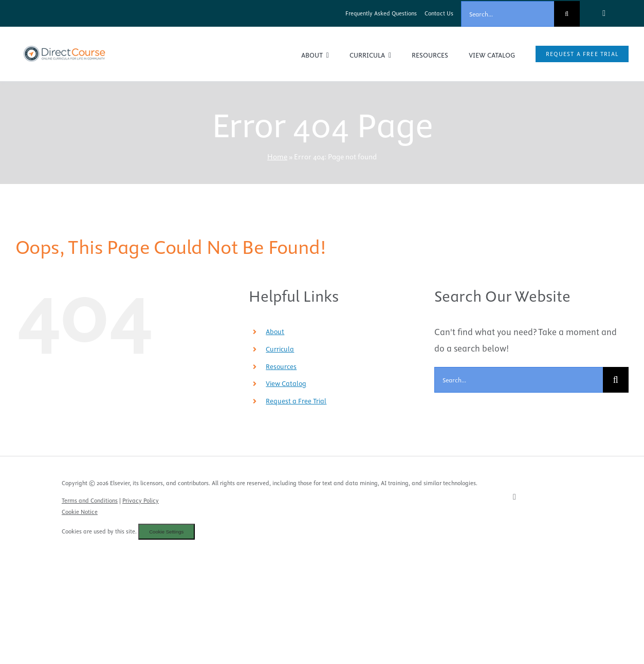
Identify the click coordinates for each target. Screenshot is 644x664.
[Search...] (508, 14)
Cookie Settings (166, 532)
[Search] (567, 14)
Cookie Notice (80, 512)
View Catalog (286, 383)
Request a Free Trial (296, 401)
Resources (281, 366)
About (275, 331)
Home (277, 157)
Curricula (280, 349)
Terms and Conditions (90, 501)
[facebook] (604, 13)
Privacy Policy (141, 501)
